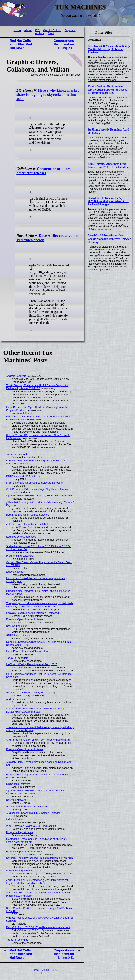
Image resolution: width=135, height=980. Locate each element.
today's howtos (15, 572)
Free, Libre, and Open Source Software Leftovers (35, 483)
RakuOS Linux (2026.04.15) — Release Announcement (38, 927)
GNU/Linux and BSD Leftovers (24, 476)
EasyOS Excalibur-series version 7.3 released (33, 613)
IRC (37, 30)
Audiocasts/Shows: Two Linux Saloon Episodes (33, 813)
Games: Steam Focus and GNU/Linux (28, 806)
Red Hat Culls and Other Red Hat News (21, 44)
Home (17, 30)
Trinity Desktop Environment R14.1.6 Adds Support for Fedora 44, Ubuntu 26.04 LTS (108, 90)
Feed (51, 33)
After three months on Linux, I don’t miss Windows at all (38, 740)
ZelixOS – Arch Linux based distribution (29, 524)
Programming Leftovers (20, 556)
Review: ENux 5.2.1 (18, 626)
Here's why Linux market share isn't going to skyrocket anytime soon (47, 95)
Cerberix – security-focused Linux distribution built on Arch (40, 858)
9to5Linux (94, 40)
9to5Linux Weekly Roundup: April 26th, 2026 (32, 664)
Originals (70, 30)
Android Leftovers (16, 376)
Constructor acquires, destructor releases (44, 171)
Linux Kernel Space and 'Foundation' (27, 651)
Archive (40, 33)
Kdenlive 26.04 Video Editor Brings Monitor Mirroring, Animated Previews (109, 49)
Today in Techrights (17, 454)
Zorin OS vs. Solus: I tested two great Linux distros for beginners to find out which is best (37, 882)
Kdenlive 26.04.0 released (21, 537)
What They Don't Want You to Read (27, 826)
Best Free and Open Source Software (28, 515)
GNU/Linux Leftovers (18, 635)
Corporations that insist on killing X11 (64, 44)
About (28, 30)
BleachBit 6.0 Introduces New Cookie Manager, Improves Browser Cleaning (109, 239)
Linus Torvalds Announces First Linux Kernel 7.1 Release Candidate (109, 165)
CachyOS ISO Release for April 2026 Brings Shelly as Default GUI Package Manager (108, 201)
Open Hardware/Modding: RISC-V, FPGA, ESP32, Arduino (40, 496)
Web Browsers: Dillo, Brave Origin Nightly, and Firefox (37, 489)
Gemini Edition (52, 30)
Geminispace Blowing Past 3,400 (25, 693)
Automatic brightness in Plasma (24, 870)
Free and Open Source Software (25, 619)
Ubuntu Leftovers (16, 800)
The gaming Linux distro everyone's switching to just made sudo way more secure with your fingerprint (40, 605)
